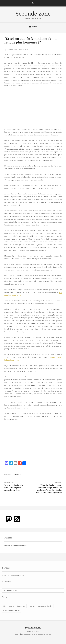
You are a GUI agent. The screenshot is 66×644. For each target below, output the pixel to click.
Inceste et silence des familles (16, 546)
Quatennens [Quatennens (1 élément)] (21, 606)
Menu (34, 27)
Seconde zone (33, 14)
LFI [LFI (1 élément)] (4, 606)
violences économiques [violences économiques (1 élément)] (11, 611)
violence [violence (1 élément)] (32, 606)
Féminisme (17, 475)
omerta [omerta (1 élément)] (11, 606)
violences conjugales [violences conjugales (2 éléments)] (45, 606)
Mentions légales (33, 632)
